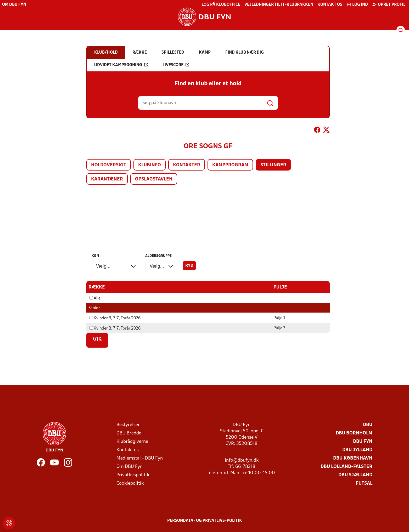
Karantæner (107, 179)
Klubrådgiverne (132, 442)
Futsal (364, 483)
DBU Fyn (363, 442)
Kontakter (187, 165)
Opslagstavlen (154, 179)
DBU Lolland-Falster (346, 467)
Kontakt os (330, 5)
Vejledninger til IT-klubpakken (279, 5)
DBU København (353, 458)
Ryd (189, 266)
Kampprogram (230, 165)
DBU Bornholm (354, 433)
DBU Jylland (357, 450)
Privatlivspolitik (133, 475)
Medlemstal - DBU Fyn (140, 458)
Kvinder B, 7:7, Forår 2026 (115, 318)
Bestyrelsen (128, 425)
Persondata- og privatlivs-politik (205, 521)
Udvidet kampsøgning (121, 65)
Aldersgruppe (158, 256)
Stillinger (273, 165)
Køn (95, 256)
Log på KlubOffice (221, 5)
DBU (368, 425)
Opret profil (389, 4)
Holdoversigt (109, 165)
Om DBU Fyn (14, 5)
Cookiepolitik (130, 483)
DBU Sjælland (355, 475)
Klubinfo (150, 165)
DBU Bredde (129, 433)
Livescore (176, 65)
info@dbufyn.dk (242, 460)
